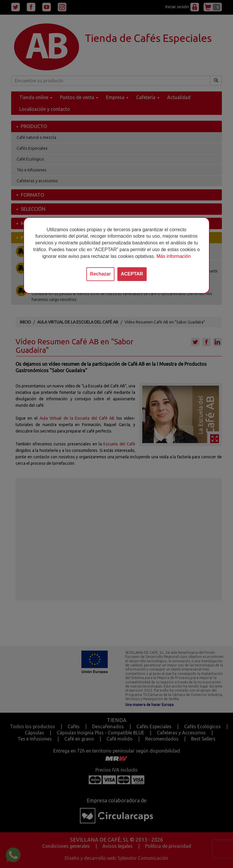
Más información (174, 256)
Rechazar (100, 274)
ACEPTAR (132, 274)
